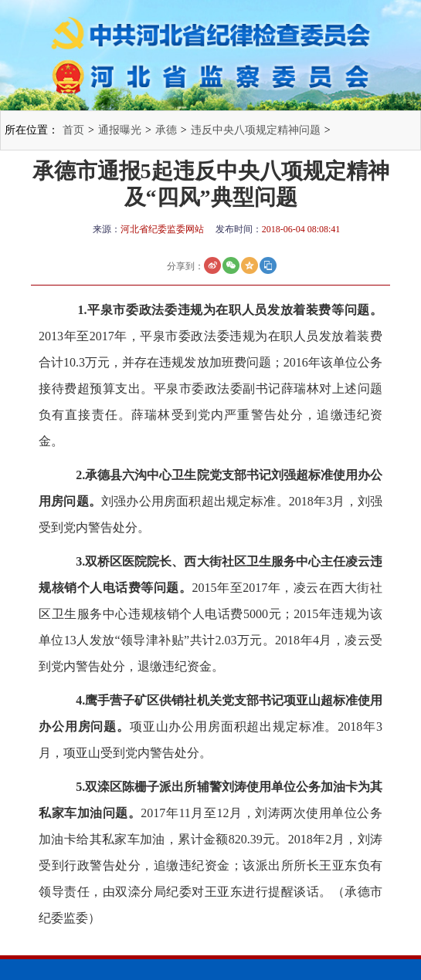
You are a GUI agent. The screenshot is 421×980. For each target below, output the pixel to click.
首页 (73, 130)
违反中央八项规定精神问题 (256, 130)
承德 (166, 130)
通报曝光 (120, 130)
